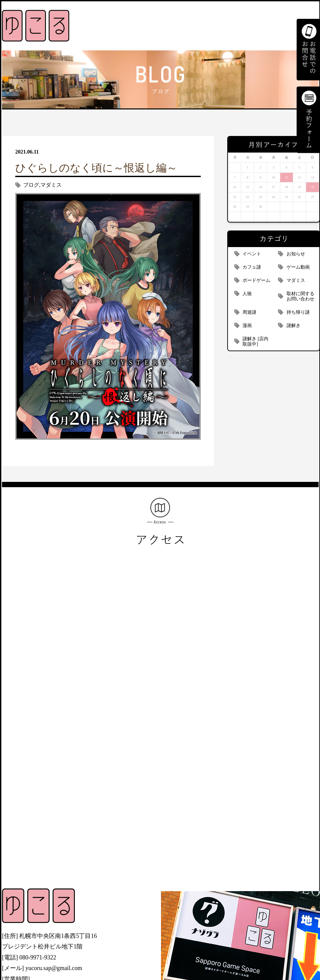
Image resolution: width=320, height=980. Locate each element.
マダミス (51, 185)
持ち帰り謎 (298, 312)
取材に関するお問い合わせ (300, 296)
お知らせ (296, 254)
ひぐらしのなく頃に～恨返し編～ (96, 168)
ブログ (31, 185)
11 (286, 177)
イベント (252, 254)
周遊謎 (249, 312)
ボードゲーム (256, 280)
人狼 (247, 294)
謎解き (293, 326)
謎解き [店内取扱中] (255, 341)
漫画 (247, 326)
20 (313, 187)
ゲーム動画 (298, 267)
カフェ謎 (252, 267)
